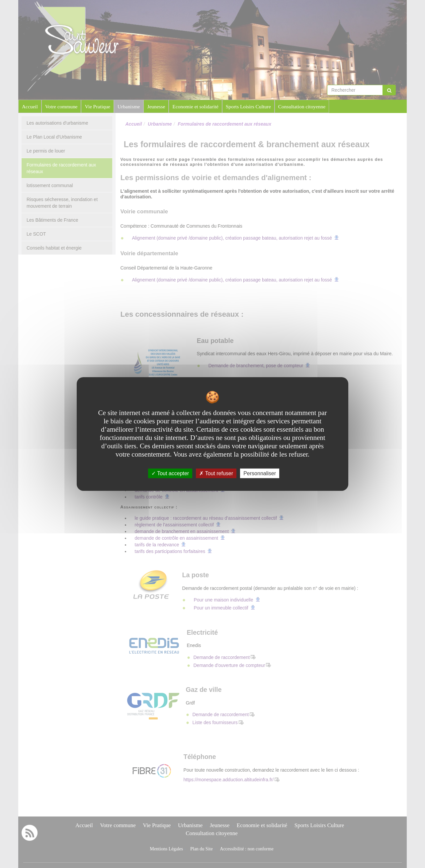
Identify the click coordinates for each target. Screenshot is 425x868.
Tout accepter (170, 473)
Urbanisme (129, 107)
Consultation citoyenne (302, 107)
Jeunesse (156, 107)
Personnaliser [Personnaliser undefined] (260, 473)
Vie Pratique (97, 107)
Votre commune (61, 107)
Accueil (30, 107)
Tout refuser (216, 473)
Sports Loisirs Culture (248, 107)
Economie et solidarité (195, 107)
